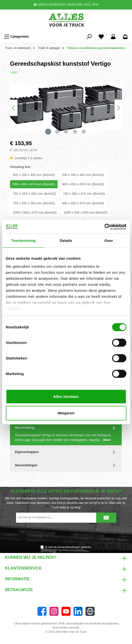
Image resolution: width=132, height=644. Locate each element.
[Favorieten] (101, 37)
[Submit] (106, 518)
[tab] (66, 433)
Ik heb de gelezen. (69, 547)
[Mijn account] (113, 37)
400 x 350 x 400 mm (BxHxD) (34, 175)
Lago (14, 72)
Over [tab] (109, 241)
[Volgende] (118, 108)
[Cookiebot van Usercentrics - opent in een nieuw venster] (104, 227)
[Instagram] (54, 611)
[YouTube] (66, 611)
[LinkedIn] (78, 611)
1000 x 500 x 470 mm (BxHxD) (35, 212)
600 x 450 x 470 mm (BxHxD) (34, 184)
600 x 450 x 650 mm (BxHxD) (83, 184)
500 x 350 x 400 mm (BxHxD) (83, 175)
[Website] (90, 611)
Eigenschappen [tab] (66, 452)
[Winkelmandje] (125, 37)
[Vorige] (14, 108)
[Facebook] (42, 611)
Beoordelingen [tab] (66, 465)
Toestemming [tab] (23, 241)
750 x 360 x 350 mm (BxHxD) (34, 203)
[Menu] (17, 37)
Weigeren (66, 413)
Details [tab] (66, 241)
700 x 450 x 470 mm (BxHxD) (84, 194)
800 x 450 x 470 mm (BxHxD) (83, 203)
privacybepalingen (69, 547)
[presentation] (66, 534)
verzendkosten (75, 623)
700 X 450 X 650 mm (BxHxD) (34, 194)
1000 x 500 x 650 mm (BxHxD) (86, 212)
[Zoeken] (89, 37)
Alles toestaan (66, 396)
